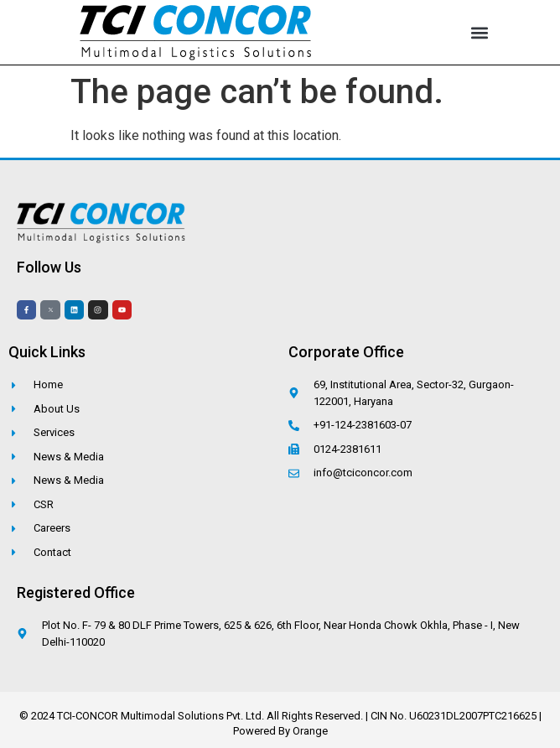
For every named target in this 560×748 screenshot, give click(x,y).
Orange (310, 731)
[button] (480, 32)
